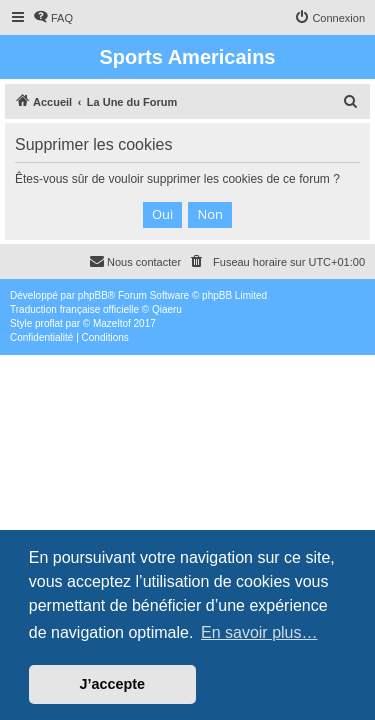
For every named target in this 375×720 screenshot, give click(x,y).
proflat (49, 323)
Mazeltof (112, 323)
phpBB (93, 295)
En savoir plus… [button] (259, 632)
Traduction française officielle (74, 309)
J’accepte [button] (113, 684)
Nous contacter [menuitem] (135, 261)
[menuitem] (53, 18)
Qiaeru (167, 309)
